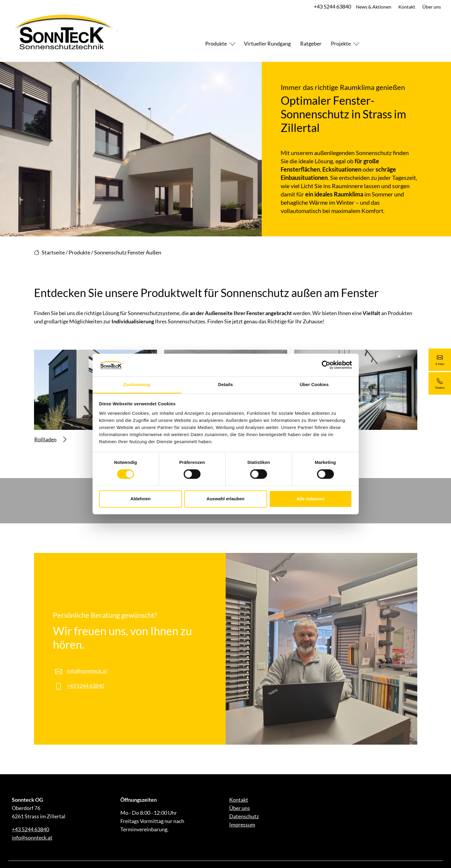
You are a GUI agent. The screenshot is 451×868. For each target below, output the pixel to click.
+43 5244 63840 (332, 7)
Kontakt (406, 7)
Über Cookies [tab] (314, 384)
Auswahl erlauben (225, 499)
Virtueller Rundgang (267, 43)
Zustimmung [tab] (137, 384)
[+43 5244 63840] (440, 383)
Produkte (216, 43)
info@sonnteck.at (87, 671)
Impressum (242, 825)
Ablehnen (140, 499)
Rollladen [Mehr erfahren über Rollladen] (50, 439)
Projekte (341, 43)
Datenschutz (244, 816)
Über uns (431, 7)
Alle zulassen (310, 499)
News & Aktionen (373, 7)
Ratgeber (311, 43)
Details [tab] (226, 384)
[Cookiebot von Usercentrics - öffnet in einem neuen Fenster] (326, 365)
